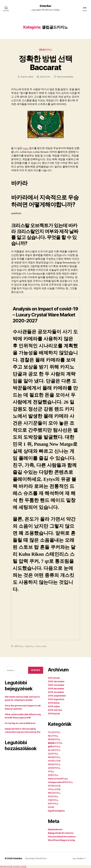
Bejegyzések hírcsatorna (61, 833)
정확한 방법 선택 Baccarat (45, 63)
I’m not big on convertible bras (20, 723)
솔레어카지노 (54, 746)
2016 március (55, 710)
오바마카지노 (54, 768)
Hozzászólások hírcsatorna (62, 837)
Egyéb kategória (56, 811)
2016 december (56, 689)
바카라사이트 (54, 761)
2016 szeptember (57, 696)
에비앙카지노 (54, 757)
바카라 (51, 807)
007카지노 (19, 646)
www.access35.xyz (58, 779)
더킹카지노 (29, 646)
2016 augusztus (56, 699)
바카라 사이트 (20, 867)
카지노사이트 (41, 646)
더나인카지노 (54, 732)
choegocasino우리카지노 (60, 782)
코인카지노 (53, 754)
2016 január (54, 714)
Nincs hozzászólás (65, 77)
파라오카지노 (54, 764)
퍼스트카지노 (54, 750)
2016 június (54, 703)
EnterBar (45, 6)
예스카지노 (53, 736)
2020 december (56, 681)
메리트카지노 (54, 739)
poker (26, 148)
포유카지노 (53, 775)
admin (31, 77)
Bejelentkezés (55, 829)
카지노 (51, 771)
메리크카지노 (54, 793)
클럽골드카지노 (46, 49)
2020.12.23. (45, 77)
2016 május (54, 706)
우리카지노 (53, 796)
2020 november (56, 685)
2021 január (54, 678)
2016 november (56, 692)
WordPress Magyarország (61, 840)
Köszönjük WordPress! (36, 858)
